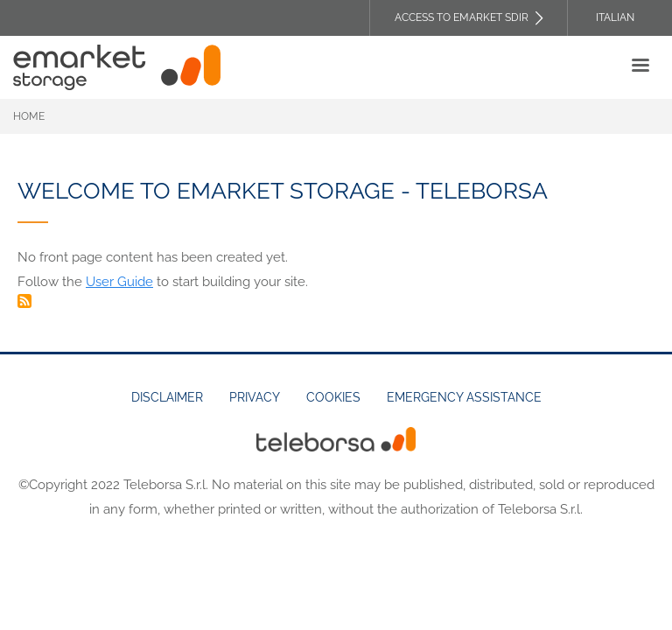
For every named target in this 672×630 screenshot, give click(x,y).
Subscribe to (24, 301)
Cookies (333, 397)
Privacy (255, 397)
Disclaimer (167, 397)
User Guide (119, 282)
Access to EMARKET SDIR (462, 17)
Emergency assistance (464, 397)
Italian (615, 17)
